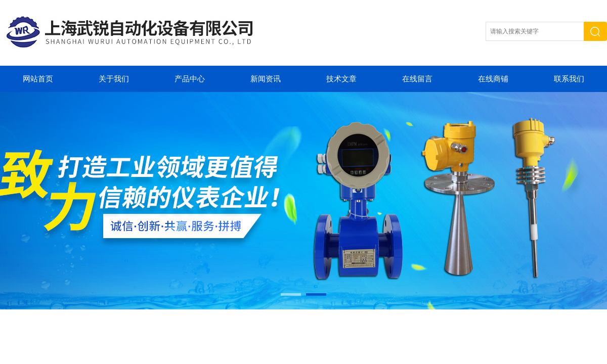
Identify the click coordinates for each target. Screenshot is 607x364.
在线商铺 (493, 79)
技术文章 (341, 79)
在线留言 (417, 79)
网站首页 (38, 79)
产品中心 (190, 79)
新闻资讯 (266, 79)
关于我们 (114, 79)
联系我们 (569, 79)
